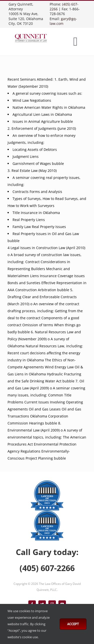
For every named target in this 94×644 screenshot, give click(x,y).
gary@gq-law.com (63, 21)
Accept (73, 624)
